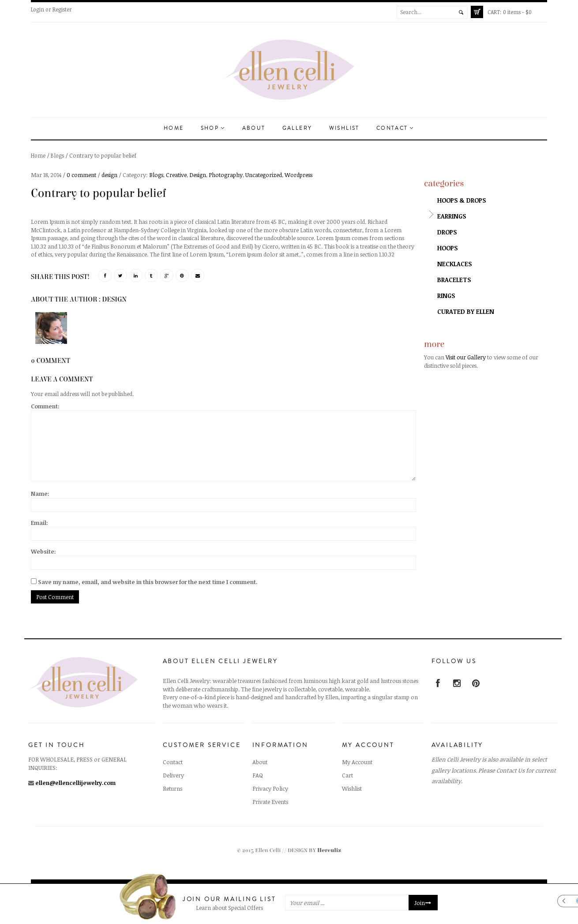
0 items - (510, 12)
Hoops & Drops (462, 200)
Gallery (297, 128)
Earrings (452, 216)
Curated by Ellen (466, 311)
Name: (40, 494)
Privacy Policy (270, 788)
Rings (446, 296)
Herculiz (329, 850)
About (254, 128)
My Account (357, 762)
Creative (176, 175)
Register (62, 9)
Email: (39, 523)
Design (198, 175)
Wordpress (298, 175)
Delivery (173, 775)
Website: (43, 551)
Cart (347, 775)
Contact (395, 128)
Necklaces (454, 264)
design (109, 175)
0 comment (81, 175)
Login (38, 9)
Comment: (45, 406)
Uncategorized (264, 175)
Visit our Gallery (466, 357)
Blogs (57, 155)
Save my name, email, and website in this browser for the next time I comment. (148, 582)
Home (174, 128)
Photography (226, 175)
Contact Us (510, 770)
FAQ (258, 775)
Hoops (447, 248)
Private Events (270, 802)
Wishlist (344, 128)
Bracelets (454, 280)
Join (423, 903)
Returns (173, 788)
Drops (447, 232)
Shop (212, 128)
